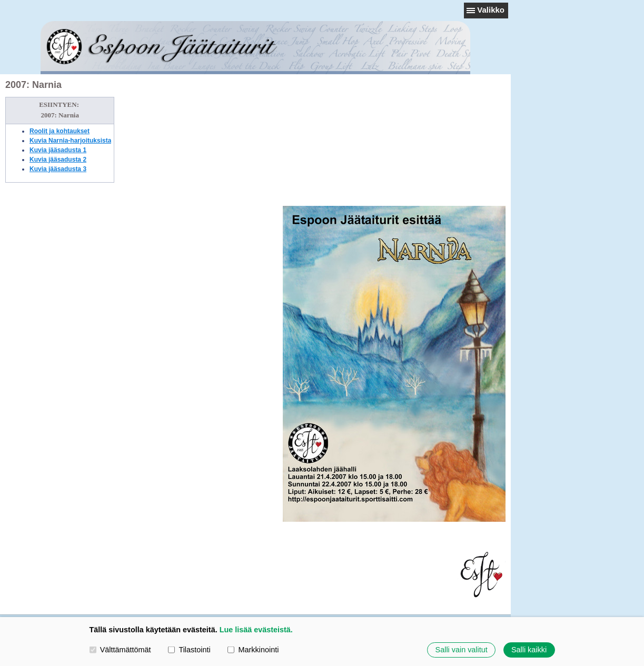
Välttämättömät (120, 650)
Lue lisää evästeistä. (256, 630)
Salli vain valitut (462, 650)
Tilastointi (189, 650)
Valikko (491, 10)
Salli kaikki (529, 650)
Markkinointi (253, 650)
